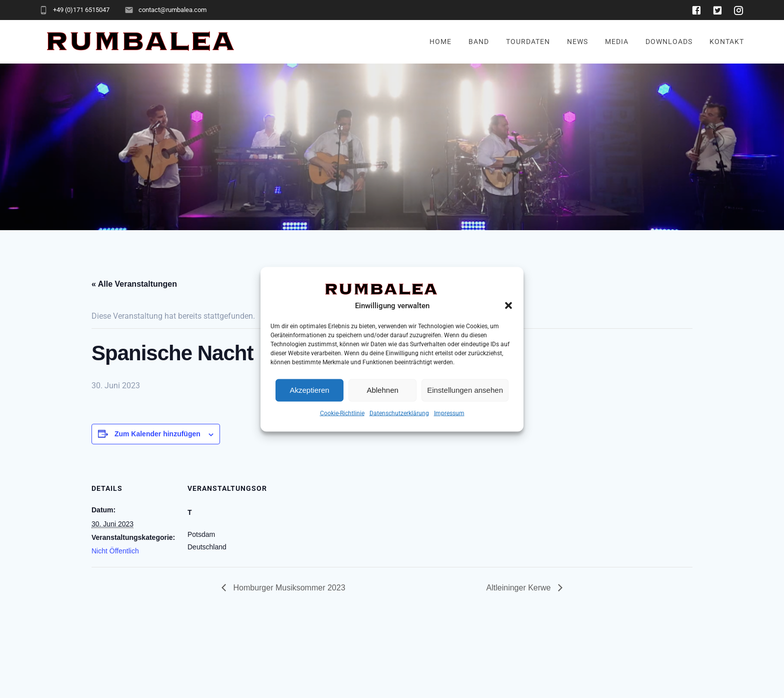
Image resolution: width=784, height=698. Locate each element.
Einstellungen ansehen (465, 390)
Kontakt (727, 42)
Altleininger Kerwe (520, 588)
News (577, 42)
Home (440, 42)
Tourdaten (528, 42)
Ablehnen (382, 390)
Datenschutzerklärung (399, 413)
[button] (508, 305)
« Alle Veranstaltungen (134, 284)
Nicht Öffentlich (115, 551)
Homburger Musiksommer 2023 (288, 588)
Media (617, 42)
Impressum (449, 413)
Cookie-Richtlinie (342, 413)
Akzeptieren (309, 390)
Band (479, 42)
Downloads (669, 42)
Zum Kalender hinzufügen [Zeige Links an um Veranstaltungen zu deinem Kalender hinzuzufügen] (157, 434)
